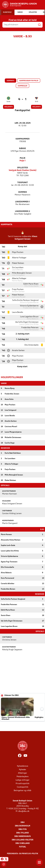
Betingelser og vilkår (23, 790)
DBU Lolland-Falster (23, 840)
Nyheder (23, 769)
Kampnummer (23, 139)
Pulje (23, 158)
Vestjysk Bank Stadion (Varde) (23, 170)
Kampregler (22, 86)
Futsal (22, 847)
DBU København (23, 836)
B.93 (37, 102)
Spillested (22, 168)
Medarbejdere (22, 776)
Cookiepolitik (23, 787)
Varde (8, 102)
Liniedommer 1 (22, 202)
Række (22, 149)
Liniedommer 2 (22, 211)
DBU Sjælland (23, 843)
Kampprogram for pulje (29, 81)
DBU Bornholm (23, 826)
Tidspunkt (23, 183)
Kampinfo (11, 81)
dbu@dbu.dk (24, 811)
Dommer (23, 192)
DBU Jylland (22, 833)
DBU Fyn (23, 829)
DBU (23, 822)
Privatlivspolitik (22, 783)
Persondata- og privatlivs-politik (23, 853)
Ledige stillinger (22, 780)
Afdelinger (22, 773)
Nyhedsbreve (23, 766)
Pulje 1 (22, 161)
